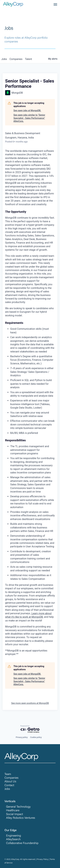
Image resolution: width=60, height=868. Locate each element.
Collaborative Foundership (22, 843)
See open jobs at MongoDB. (27, 110)
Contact (9, 785)
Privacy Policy (43, 859)
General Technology (18, 807)
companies (16, 59)
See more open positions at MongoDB (30, 703)
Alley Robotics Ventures (21, 818)
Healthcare (13, 811)
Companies (11, 778)
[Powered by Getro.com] (30, 729)
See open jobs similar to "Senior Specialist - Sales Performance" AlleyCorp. (29, 118)
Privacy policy (22, 737)
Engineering (14, 836)
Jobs (7, 789)
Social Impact (14, 814)
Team (8, 774)
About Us (10, 782)
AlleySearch (13, 840)
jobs (4, 59)
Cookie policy (36, 737)
